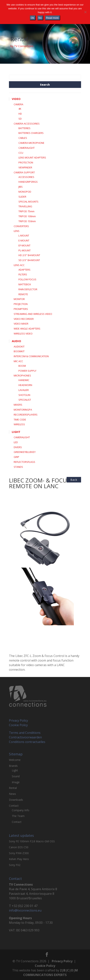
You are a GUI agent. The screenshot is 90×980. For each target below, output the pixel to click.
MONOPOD (25, 192)
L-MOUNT (24, 236)
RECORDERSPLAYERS (26, 415)
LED (16, 442)
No (40, 18)
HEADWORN (25, 385)
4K (20, 109)
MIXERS (18, 405)
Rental (13, 788)
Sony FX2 (15, 865)
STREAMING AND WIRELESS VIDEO (33, 314)
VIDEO (16, 99)
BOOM (22, 366)
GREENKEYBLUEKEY (25, 452)
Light (15, 770)
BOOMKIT (19, 351)
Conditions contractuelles (27, 742)
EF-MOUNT (24, 245)
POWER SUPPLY (27, 371)
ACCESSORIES (26, 177)
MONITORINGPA (23, 410)
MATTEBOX (25, 284)
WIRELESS (19, 424)
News (12, 794)
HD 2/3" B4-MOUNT (29, 255)
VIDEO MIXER (21, 324)
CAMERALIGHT (27, 148)
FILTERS (23, 274)
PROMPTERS (21, 309)
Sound (16, 776)
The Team (18, 816)
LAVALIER (24, 390)
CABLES (23, 138)
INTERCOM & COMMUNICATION (31, 356)
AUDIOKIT (19, 346)
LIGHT (16, 432)
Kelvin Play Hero (19, 859)
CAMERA (18, 104)
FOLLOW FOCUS (27, 279)
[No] (85, 12)
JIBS (21, 187)
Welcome (15, 760)
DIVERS (18, 447)
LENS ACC (19, 265)
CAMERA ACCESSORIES (27, 124)
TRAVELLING (25, 206)
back (74, 480)
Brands (13, 766)
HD (20, 114)
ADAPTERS (24, 270)
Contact (14, 806)
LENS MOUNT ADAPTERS (32, 158)
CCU (21, 153)
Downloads (16, 800)
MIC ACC (18, 361)
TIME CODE (20, 420)
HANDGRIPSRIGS (28, 182)
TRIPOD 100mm (27, 216)
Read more (52, 18)
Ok (32, 18)
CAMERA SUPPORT (24, 172)
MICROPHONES (22, 375)
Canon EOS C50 (19, 847)
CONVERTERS (21, 226)
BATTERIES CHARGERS (31, 133)
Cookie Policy (18, 725)
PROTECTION (26, 162)
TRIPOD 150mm (27, 221)
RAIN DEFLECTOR (28, 289)
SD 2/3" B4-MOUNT (29, 260)
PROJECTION (21, 304)
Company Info (21, 810)
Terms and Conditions (25, 733)
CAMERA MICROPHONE (31, 143)
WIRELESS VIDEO (23, 334)
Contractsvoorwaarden (25, 737)
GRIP (16, 457)
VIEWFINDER (25, 167)
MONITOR (19, 299)
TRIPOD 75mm (26, 211)
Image (16, 782)
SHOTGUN (24, 395)
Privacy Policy (18, 720)
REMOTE (23, 294)
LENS (17, 231)
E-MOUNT (24, 240)
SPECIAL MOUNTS (28, 202)
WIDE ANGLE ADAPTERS (27, 329)
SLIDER (22, 197)
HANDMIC (24, 380)
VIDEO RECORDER (24, 319)
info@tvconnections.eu (25, 910)
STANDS (18, 467)
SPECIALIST (25, 400)
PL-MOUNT (25, 250)
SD (20, 119)
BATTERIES (24, 128)
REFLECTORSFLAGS (24, 462)
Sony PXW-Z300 (19, 853)
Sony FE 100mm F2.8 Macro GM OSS (32, 841)
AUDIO (16, 341)
